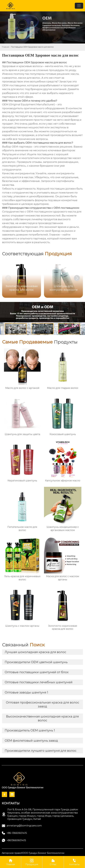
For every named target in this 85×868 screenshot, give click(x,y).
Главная (6, 47)
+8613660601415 (16, 840)
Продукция (32, 862)
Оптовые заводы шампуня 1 (26, 692)
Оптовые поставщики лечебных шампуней (39, 682)
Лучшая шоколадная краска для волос (35, 652)
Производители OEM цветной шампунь (36, 662)
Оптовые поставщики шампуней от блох (37, 672)
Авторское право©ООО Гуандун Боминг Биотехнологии (33, 853)
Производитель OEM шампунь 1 (30, 730)
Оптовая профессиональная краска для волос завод (42, 704)
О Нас (53, 862)
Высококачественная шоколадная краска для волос (42, 718)
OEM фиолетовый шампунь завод (31, 741)
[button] (77, 278)
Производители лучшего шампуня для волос (41, 751)
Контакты (74, 862)
